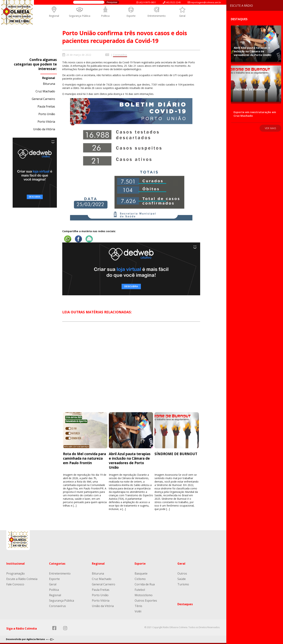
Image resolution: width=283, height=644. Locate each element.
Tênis (138, 605)
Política (105, 16)
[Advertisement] (131, 370)
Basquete (141, 573)
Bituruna (49, 84)
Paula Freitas (46, 106)
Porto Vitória (46, 122)
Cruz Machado (45, 91)
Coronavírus (120, 55)
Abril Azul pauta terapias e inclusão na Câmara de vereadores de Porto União (130, 460)
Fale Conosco (15, 584)
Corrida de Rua (145, 584)
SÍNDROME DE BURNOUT (176, 453)
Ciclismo (140, 578)
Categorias (57, 563)
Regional (54, 16)
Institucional (16, 563)
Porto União (47, 114)
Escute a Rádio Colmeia (22, 578)
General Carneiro (43, 99)
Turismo (183, 584)
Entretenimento (157, 16)
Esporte (131, 16)
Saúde (182, 578)
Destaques (185, 603)
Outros (182, 573)
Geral (182, 16)
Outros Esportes (146, 600)
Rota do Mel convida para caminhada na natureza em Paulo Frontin (84, 458)
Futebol (140, 589)
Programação (16, 573)
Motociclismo (144, 594)
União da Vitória (44, 129)
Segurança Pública (80, 16)
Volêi (138, 611)
